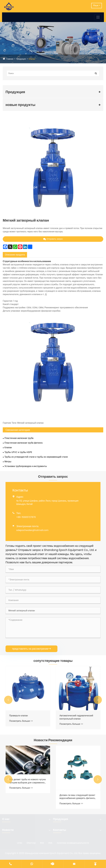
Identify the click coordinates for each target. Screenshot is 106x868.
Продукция (21, 59)
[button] (8, 700)
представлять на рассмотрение (31, 649)
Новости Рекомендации (53, 740)
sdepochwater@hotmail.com (32, 530)
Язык (96, 5)
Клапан (32, 59)
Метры (8, 462)
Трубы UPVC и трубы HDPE (18, 452)
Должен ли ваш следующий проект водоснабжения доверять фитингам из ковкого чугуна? (78, 797)
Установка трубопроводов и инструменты (26, 466)
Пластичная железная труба (19, 438)
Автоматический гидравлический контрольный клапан (76, 717)
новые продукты (20, 105)
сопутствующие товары (53, 661)
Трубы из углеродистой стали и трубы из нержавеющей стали (36, 457)
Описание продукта (15, 255)
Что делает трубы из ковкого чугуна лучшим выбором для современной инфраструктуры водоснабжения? (27, 781)
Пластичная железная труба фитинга (23, 443)
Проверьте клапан (19, 716)
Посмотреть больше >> (21, 721)
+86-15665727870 (26, 517)
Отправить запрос (53, 239)
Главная (10, 59)
